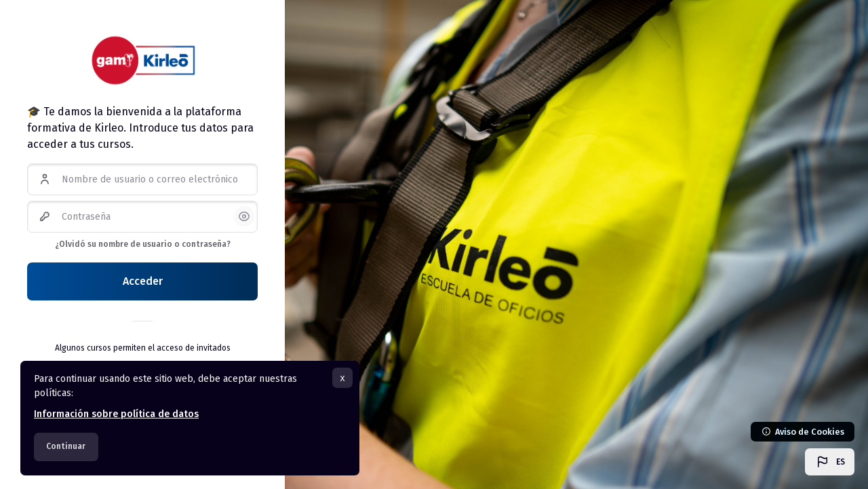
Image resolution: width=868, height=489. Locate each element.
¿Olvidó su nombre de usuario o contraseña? (143, 244)
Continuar (66, 446)
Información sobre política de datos (116, 414)
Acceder (143, 281)
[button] (830, 462)
